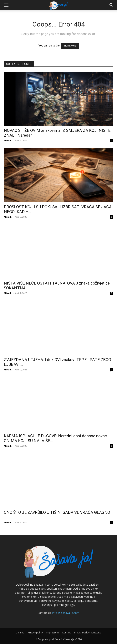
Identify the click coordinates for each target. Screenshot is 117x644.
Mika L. (8, 140)
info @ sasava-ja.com (66, 613)
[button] (6, 5)
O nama (20, 633)
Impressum (53, 633)
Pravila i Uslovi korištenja (88, 633)
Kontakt (66, 633)
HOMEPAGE (70, 46)
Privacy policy (35, 633)
